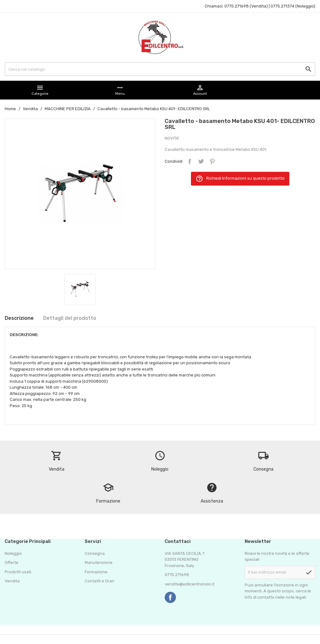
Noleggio (13, 553)
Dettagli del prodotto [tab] (70, 318)
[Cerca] (160, 69)
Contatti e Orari (100, 581)
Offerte (12, 562)
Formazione (96, 572)
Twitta (201, 161)
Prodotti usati (18, 572)
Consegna (95, 553)
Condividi (190, 161)
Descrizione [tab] (19, 318)
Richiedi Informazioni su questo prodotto (240, 179)
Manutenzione (99, 562)
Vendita (12, 581)
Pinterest (212, 161)
